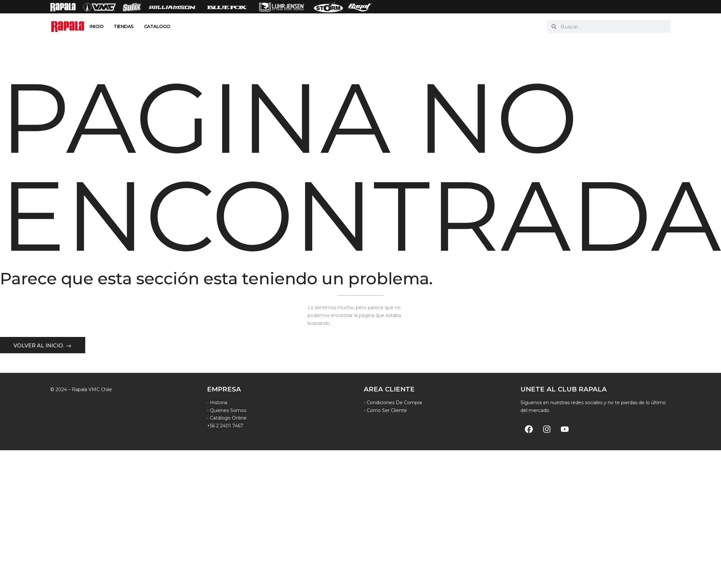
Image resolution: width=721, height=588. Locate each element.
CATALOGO (157, 26)
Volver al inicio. (39, 346)
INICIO (96, 26)
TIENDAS (124, 26)
